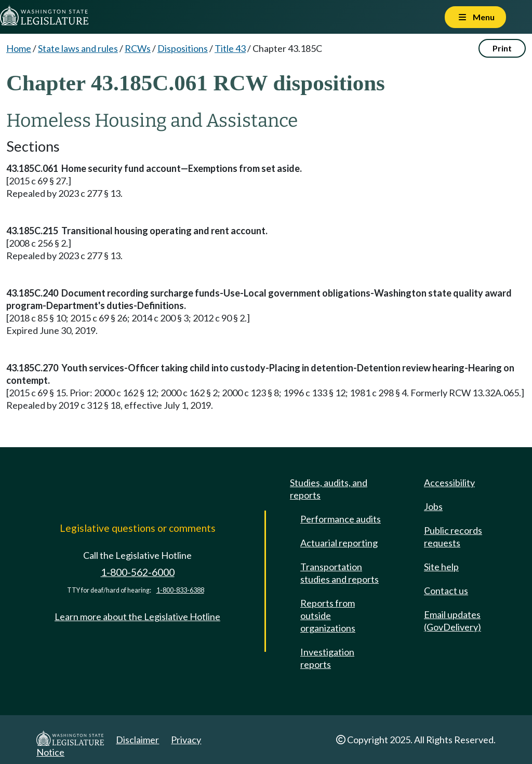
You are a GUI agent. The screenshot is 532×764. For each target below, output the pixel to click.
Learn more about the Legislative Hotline (137, 616)
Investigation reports (327, 658)
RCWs (138, 48)
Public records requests (453, 537)
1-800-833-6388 (180, 590)
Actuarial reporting (339, 543)
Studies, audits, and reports (329, 489)
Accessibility (449, 482)
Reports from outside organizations (328, 615)
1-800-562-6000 (138, 572)
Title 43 (230, 48)
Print (502, 48)
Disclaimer (137, 740)
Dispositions (183, 48)
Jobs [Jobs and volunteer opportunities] (433, 506)
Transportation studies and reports (340, 573)
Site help (441, 567)
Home (19, 48)
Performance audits (341, 519)
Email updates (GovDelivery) (453, 621)
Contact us (446, 591)
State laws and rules (78, 48)
